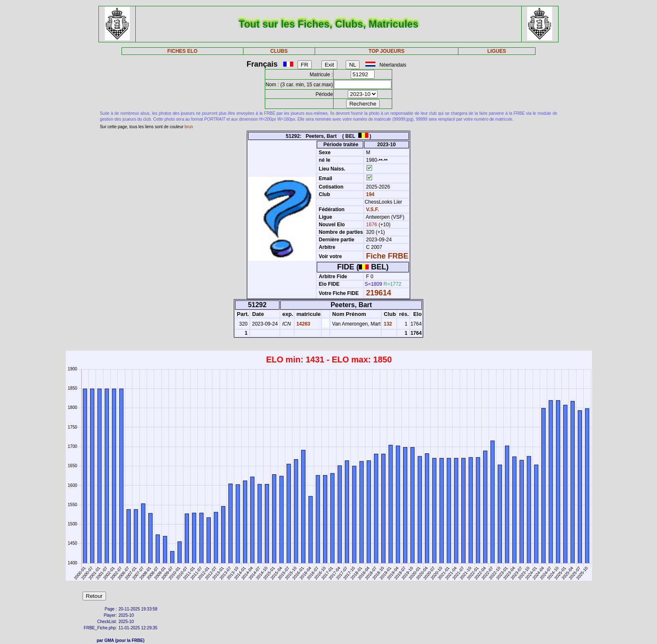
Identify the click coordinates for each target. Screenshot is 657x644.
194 (369, 194)
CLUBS (279, 51)
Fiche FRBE (387, 256)
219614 (379, 293)
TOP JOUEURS (387, 51)
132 (387, 324)
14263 (303, 324)
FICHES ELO (182, 51)
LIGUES (497, 51)
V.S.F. (373, 209)
